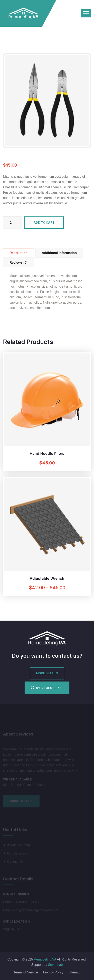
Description (18, 253)
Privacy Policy (53, 972)
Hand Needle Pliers (47, 453)
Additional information (59, 253)
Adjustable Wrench (47, 578)
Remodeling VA (45, 959)
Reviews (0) (18, 262)
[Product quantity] (12, 223)
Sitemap (74, 972)
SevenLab (55, 965)
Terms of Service (26, 972)
